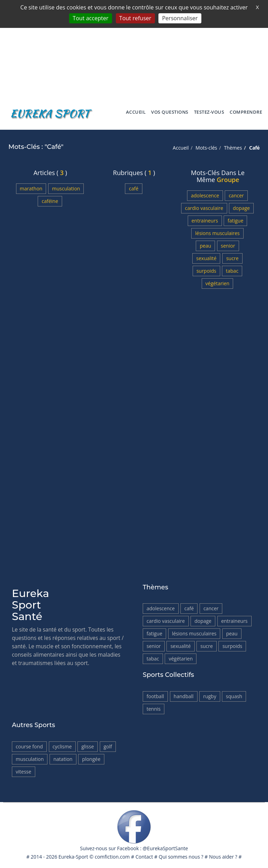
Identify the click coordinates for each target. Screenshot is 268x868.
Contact (144, 857)
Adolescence (205, 195)
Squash (234, 696)
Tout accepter (90, 18)
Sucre (232, 258)
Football (155, 696)
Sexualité (206, 258)
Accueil (136, 112)
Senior (228, 246)
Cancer (236, 195)
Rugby (210, 696)
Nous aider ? (223, 857)
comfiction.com (112, 857)
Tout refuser (135, 18)
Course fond (29, 746)
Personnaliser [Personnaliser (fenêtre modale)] (180, 18)
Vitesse (24, 772)
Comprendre (246, 112)
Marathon (31, 188)
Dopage (241, 208)
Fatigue (235, 221)
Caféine (50, 201)
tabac (232, 271)
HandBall (184, 696)
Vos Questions (170, 112)
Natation (63, 759)
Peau (205, 246)
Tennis (154, 709)
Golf (108, 746)
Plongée (91, 759)
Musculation (66, 188)
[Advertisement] (134, 49)
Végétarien (218, 283)
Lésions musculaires (217, 233)
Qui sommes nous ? (181, 857)
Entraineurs (205, 221)
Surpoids (206, 271)
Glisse (88, 746)
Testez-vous (209, 112)
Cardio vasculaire (204, 208)
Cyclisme (62, 746)
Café (133, 188)
